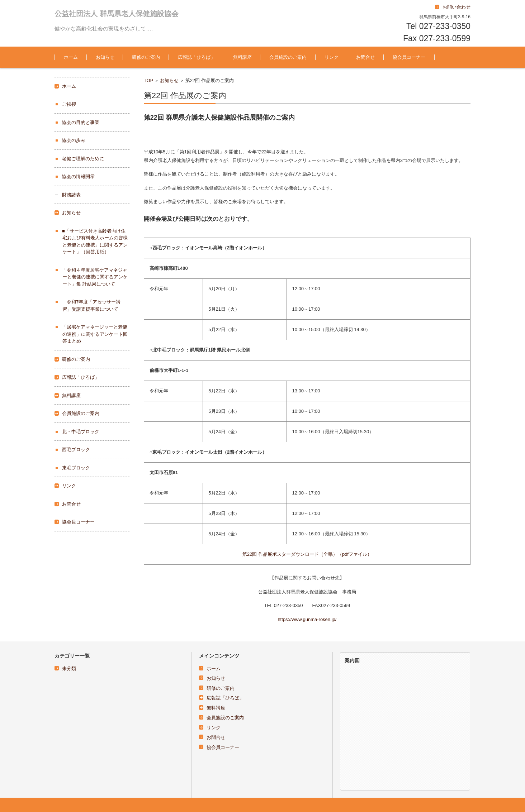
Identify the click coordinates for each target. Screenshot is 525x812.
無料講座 (242, 57)
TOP (149, 80)
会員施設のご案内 (288, 57)
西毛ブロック (76, 450)
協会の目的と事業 (81, 122)
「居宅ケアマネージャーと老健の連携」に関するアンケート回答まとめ (95, 334)
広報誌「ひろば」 (197, 57)
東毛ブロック (76, 468)
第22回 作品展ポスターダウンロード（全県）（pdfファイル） (307, 554)
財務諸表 (71, 195)
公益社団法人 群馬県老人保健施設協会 (117, 14)
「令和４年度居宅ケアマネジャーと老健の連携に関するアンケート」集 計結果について (95, 277)
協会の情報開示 (78, 176)
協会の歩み (74, 140)
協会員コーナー (409, 57)
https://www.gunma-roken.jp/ (307, 619)
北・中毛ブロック (81, 432)
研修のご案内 (146, 57)
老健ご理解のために (83, 159)
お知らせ (105, 57)
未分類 (69, 668)
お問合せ (365, 57)
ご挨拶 (69, 104)
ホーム (71, 57)
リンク (332, 57)
